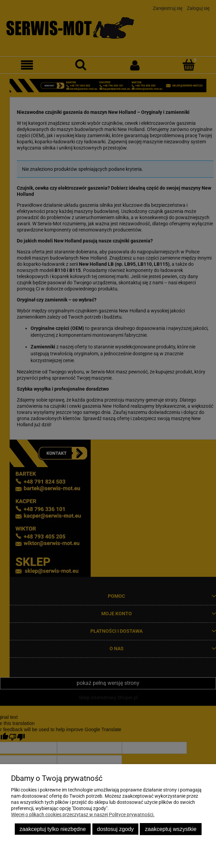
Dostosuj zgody (115, 829)
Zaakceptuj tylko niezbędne (53, 829)
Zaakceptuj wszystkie (171, 829)
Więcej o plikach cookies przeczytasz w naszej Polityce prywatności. (83, 815)
